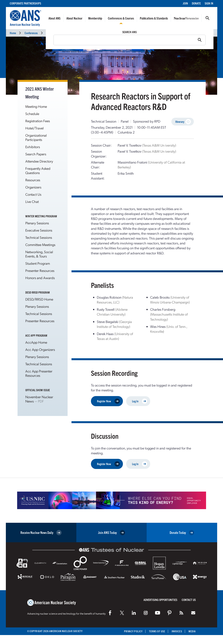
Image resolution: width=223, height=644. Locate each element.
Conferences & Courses (121, 18)
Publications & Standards (154, 18)
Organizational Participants (36, 137)
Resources (33, 180)
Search (207, 18)
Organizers (33, 187)
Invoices (177, 631)
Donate (196, 3)
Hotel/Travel (34, 128)
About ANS (55, 18)
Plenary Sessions (37, 223)
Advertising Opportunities (160, 600)
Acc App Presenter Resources (39, 373)
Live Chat (32, 201)
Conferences (31, 33)
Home (13, 33)
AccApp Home (36, 342)
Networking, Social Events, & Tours (39, 254)
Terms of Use (157, 631)
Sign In (209, 3)
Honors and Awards (40, 278)
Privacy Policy (133, 631)
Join (185, 3)
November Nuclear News (39, 399)
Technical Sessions (113, 33)
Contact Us (33, 194)
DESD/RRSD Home (39, 299)
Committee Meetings (40, 245)
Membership (95, 18)
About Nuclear (74, 18)
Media (192, 631)
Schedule (32, 114)
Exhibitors (33, 147)
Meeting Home (36, 106)
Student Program (38, 263)
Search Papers (36, 154)
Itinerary (183, 122)
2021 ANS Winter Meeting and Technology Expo (71, 33)
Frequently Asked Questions (38, 170)
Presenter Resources (40, 270)
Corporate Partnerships (25, 3)
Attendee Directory (39, 161)
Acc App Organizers (40, 349)
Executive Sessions (39, 230)
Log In (140, 401)
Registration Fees (38, 121)
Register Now (108, 401)
